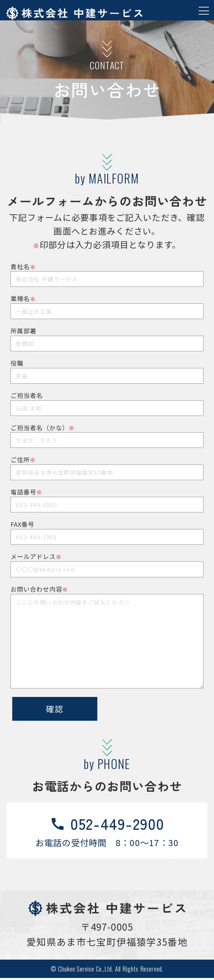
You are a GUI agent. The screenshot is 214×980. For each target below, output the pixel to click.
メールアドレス (107, 561)
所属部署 (107, 336)
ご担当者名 (107, 400)
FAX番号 (107, 529)
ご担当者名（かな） (107, 432)
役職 (107, 368)
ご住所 (107, 464)
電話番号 (107, 497)
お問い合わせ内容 (107, 594)
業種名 (107, 303)
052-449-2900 (107, 825)
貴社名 (107, 271)
